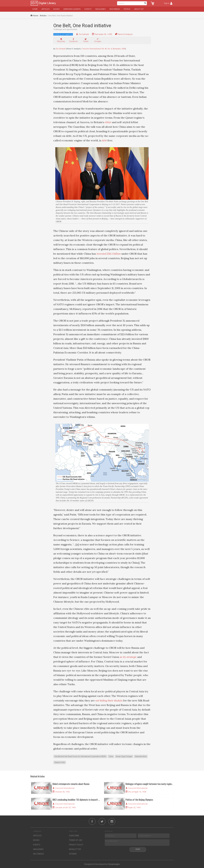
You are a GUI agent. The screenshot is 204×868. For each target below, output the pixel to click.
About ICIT (139, 9)
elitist (108, 122)
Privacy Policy (76, 845)
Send (138, 849)
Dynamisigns (114, 864)
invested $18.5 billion (109, 254)
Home (35, 9)
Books (57, 9)
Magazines (101, 9)
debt (104, 140)
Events (88, 9)
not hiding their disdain (109, 700)
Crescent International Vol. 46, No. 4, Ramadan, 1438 (103, 49)
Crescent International (65, 788)
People (127, 9)
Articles (46, 9)
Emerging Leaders (72, 9)
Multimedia (115, 9)
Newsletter (75, 849)
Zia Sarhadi (84, 34)
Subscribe (74, 836)
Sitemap (73, 854)
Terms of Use (76, 840)
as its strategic (128, 657)
